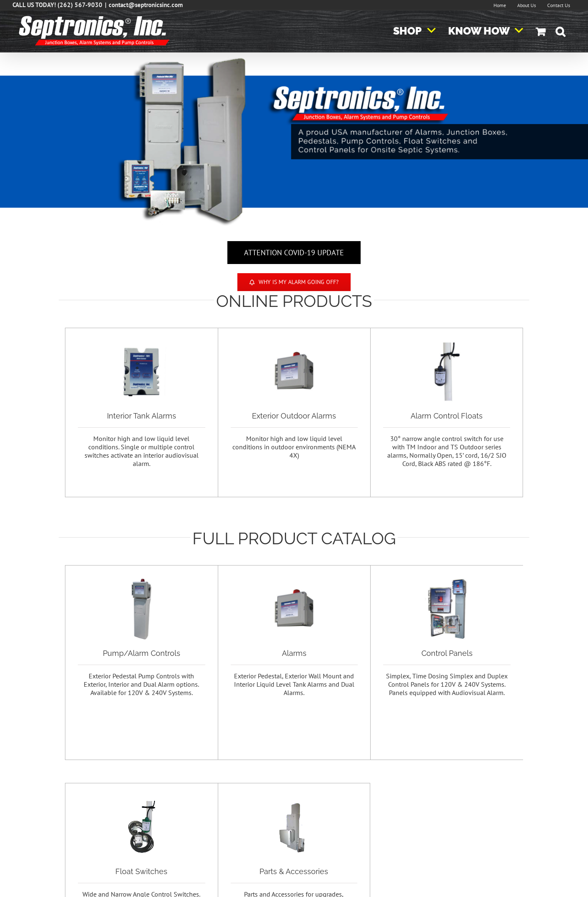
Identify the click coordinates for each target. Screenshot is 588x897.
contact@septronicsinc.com (146, 5)
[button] (560, 31)
